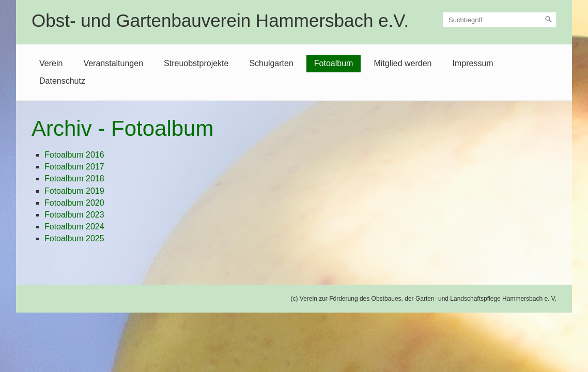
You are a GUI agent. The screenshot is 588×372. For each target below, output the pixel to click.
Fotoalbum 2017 (74, 167)
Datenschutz (62, 81)
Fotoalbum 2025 (74, 238)
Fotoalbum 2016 (74, 155)
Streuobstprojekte (196, 63)
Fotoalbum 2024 (74, 227)
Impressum (473, 63)
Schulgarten (271, 63)
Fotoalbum (334, 63)
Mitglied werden (403, 63)
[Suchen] (549, 20)
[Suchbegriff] (500, 20)
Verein (51, 63)
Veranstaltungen (113, 63)
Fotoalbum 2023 (74, 215)
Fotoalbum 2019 (74, 191)
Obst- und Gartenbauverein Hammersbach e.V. (220, 20)
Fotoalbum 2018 (74, 179)
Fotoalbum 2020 (74, 203)
